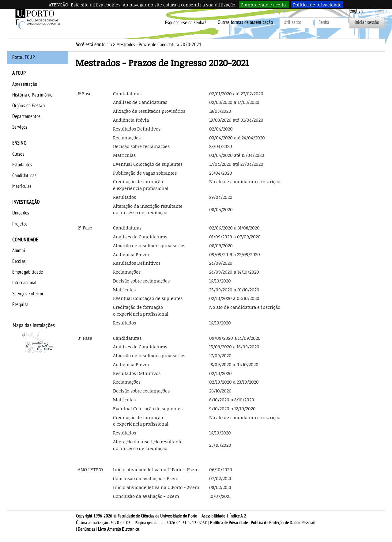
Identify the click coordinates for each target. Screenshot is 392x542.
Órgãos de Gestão (28, 106)
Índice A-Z (238, 516)
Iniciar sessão (367, 22)
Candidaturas (24, 176)
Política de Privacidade (229, 523)
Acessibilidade (213, 516)
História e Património (32, 95)
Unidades (21, 213)
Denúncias (86, 529)
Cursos (18, 154)
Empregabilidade (28, 272)
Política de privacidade (317, 5)
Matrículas (22, 186)
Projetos (20, 224)
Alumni (19, 251)
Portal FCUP (24, 57)
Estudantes (22, 165)
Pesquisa (21, 305)
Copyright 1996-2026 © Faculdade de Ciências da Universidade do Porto (137, 516)
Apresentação (25, 84)
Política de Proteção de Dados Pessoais (283, 523)
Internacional (24, 283)
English (356, 11)
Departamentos (26, 116)
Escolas (19, 261)
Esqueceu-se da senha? (186, 22)
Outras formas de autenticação (245, 22)
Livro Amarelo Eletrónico (119, 529)
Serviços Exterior (28, 294)
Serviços (20, 127)
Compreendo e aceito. (264, 5)
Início (107, 45)
